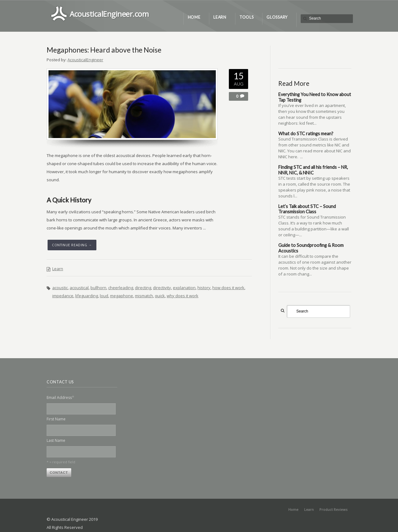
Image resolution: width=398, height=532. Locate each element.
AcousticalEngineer (85, 60)
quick (160, 296)
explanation (184, 288)
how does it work (228, 288)
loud (104, 296)
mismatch (144, 296)
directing (143, 288)
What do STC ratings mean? (306, 134)
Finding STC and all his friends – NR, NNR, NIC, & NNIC (313, 170)
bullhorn (98, 288)
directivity (162, 288)
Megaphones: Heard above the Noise (104, 50)
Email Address (60, 397)
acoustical (79, 288)
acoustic (60, 288)
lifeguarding (87, 296)
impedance (63, 296)
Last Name (56, 440)
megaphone (122, 296)
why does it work (183, 296)
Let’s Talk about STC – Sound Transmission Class (307, 209)
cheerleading (121, 288)
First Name (56, 419)
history (204, 288)
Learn (58, 269)
